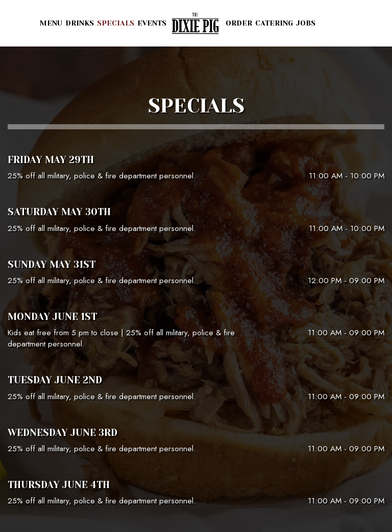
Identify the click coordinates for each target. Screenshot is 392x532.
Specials (116, 23)
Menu (51, 23)
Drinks (80, 23)
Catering (274, 23)
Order (239, 23)
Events (152, 23)
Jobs (306, 23)
